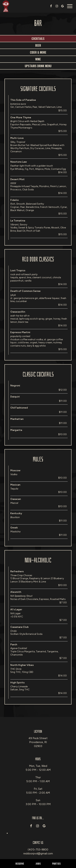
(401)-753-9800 (38, 850)
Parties (56, 863)
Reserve (20, 863)
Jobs (38, 863)
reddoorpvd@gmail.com (38, 853)
